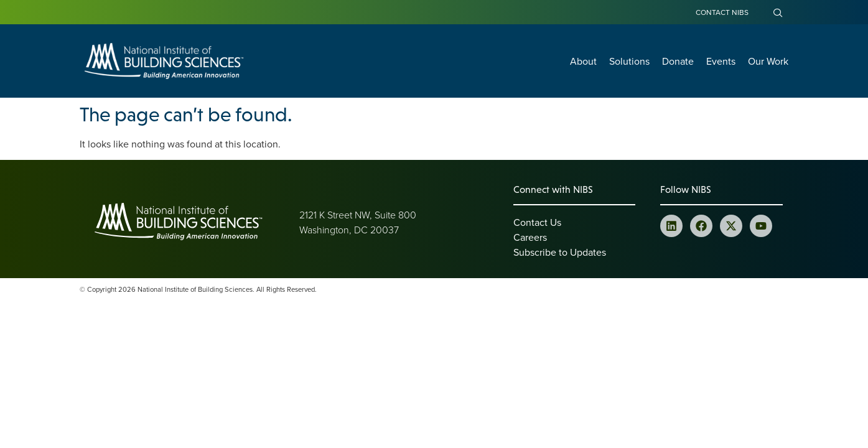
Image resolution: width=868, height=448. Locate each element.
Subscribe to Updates (560, 252)
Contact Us (537, 222)
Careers (530, 237)
